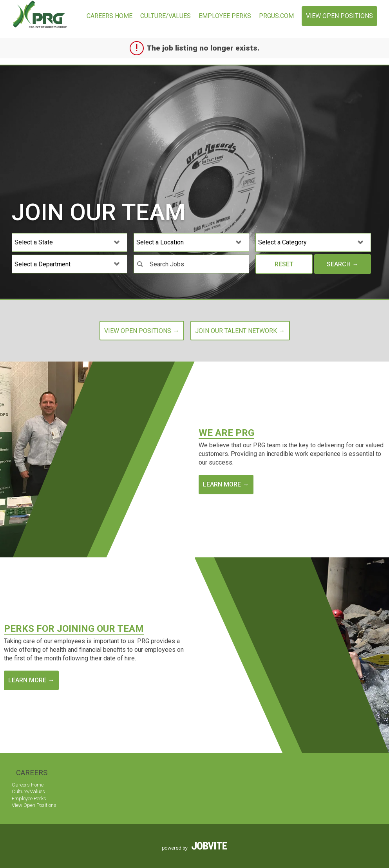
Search (339, 264)
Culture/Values (166, 16)
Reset (284, 264)
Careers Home (109, 16)
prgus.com (276, 16)
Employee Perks (225, 16)
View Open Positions (339, 16)
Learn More (222, 484)
